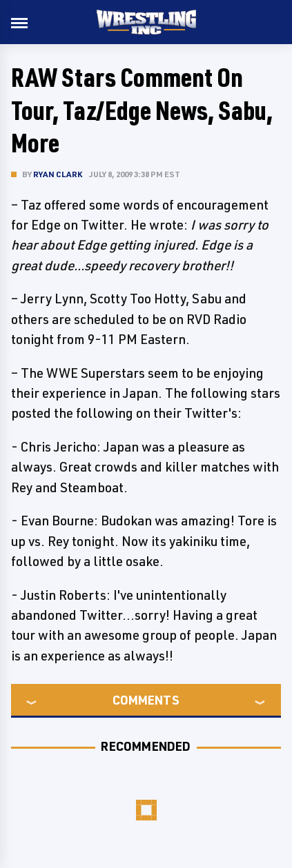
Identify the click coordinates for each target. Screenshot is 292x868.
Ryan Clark (58, 174)
